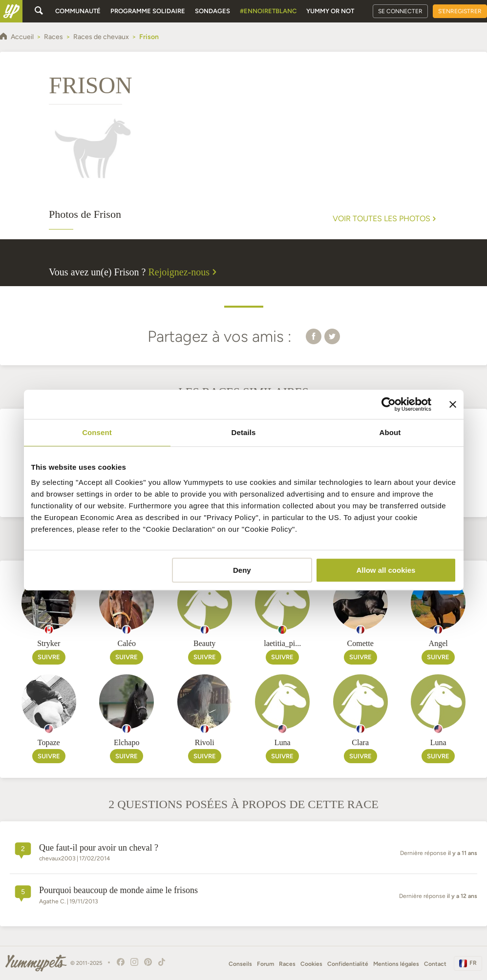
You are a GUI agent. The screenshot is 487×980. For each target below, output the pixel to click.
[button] (314, 336)
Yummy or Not (330, 11)
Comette (360, 643)
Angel (438, 643)
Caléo (127, 643)
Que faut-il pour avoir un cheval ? (99, 848)
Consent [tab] (97, 432)
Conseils (240, 964)
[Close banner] (453, 404)
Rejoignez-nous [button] (184, 272)
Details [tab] (244, 432)
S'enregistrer (460, 11)
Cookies (311, 964)
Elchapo (127, 742)
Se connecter (400, 11)
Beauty (204, 643)
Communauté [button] (78, 11)
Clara (360, 742)
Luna (283, 742)
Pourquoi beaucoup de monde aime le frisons (118, 890)
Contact (435, 964)
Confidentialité (348, 964)
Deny (242, 570)
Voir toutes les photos (385, 219)
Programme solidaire (148, 11)
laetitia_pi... (282, 643)
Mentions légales (396, 964)
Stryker (49, 643)
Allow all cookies (386, 570)
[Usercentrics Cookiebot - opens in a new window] (389, 404)
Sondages (212, 11)
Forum (265, 964)
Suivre (49, 657)
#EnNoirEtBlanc (268, 11)
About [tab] (390, 432)
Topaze (49, 742)
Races (287, 964)
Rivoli (205, 742)
